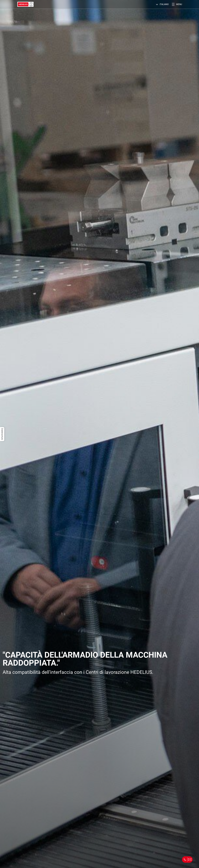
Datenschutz (2, 434)
